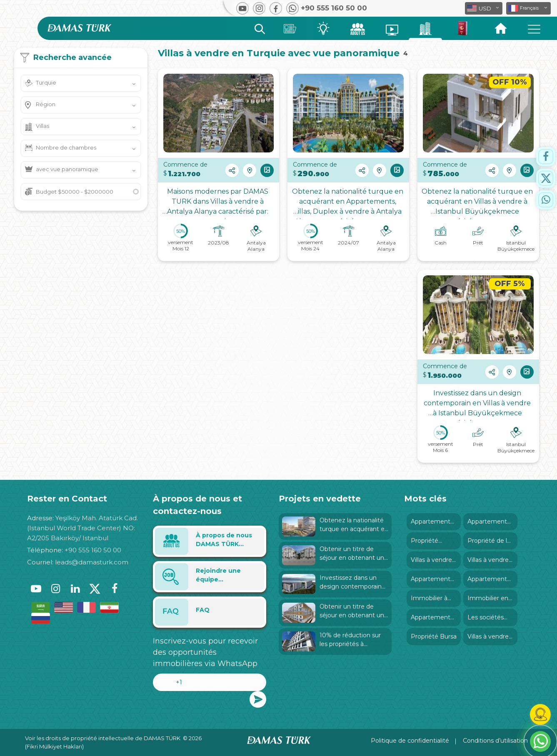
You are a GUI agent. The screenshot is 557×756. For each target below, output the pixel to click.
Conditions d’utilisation (495, 741)
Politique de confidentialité (410, 741)
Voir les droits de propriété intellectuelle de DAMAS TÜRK (103, 738)
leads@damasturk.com (92, 562)
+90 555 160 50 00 (93, 550)
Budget (75, 192)
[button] (528, 8)
